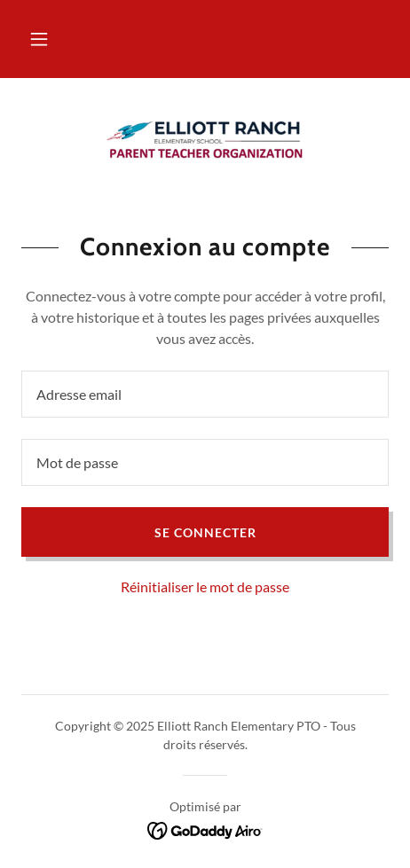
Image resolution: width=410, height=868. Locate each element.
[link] (205, 140)
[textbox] (205, 394)
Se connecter (205, 532)
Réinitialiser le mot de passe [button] (205, 586)
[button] (39, 39)
